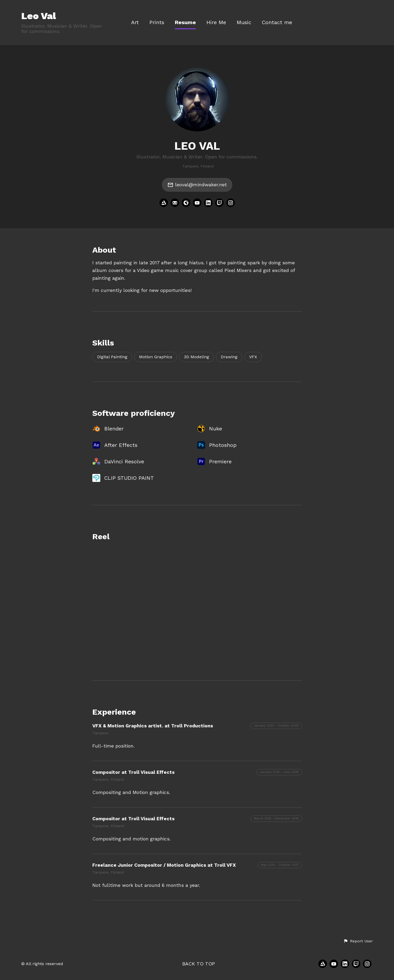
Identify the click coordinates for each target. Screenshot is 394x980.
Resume (185, 22)
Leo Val (39, 16)
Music (244, 22)
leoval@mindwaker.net (197, 185)
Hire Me (216, 22)
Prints (157, 22)
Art (135, 22)
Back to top (199, 964)
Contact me (277, 22)
